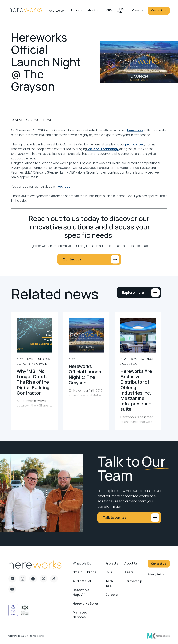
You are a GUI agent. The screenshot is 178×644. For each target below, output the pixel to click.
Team (129, 575)
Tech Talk (120, 11)
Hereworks (135, 133)
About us (93, 10)
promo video (135, 147)
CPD (109, 10)
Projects (77, 10)
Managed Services (80, 618)
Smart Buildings (84, 575)
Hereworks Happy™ (81, 595)
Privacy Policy (156, 577)
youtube (64, 190)
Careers (138, 10)
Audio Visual (82, 584)
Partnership (133, 584)
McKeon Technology (103, 152)
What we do (82, 566)
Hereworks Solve (85, 606)
